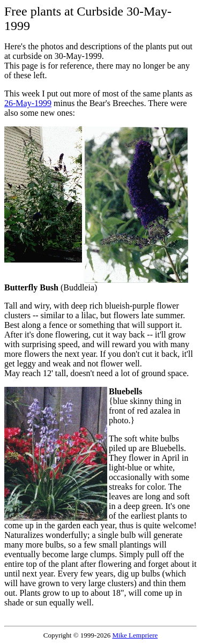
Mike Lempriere (135, 635)
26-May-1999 (28, 103)
